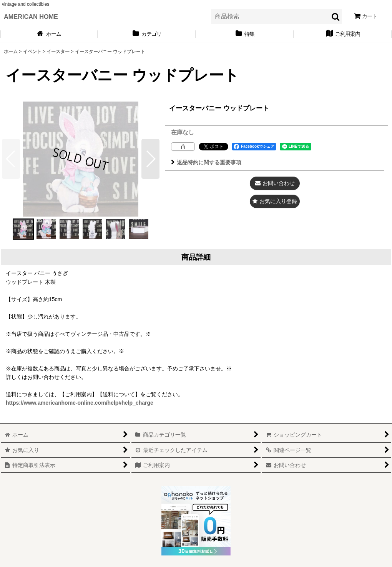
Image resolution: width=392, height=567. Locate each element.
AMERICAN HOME (31, 17)
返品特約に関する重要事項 (206, 162)
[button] (150, 159)
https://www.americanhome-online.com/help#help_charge (80, 403)
